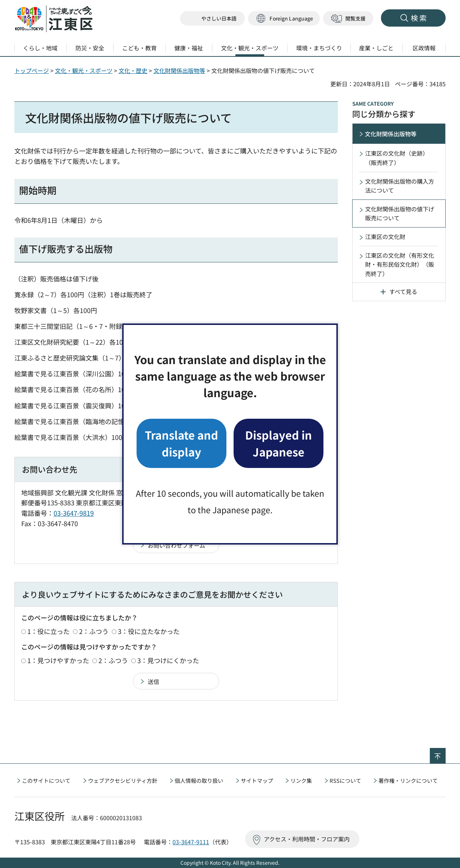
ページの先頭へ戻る (445, 753)
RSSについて (345, 780)
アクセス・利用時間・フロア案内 (307, 839)
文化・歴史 (133, 70)
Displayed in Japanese (279, 443)
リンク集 (301, 780)
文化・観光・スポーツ (84, 70)
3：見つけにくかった (168, 660)
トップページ (32, 70)
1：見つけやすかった (58, 660)
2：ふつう (94, 631)
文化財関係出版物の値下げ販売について (400, 213)
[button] (284, 19)
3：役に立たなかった (149, 631)
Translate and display (181, 443)
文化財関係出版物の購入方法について (400, 186)
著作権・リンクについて (408, 780)
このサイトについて (46, 780)
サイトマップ (257, 780)
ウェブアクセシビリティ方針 (123, 780)
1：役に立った (49, 631)
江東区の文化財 (385, 236)
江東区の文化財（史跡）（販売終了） (397, 158)
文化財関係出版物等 (179, 70)
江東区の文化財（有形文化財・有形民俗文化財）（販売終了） (400, 264)
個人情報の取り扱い (199, 780)
